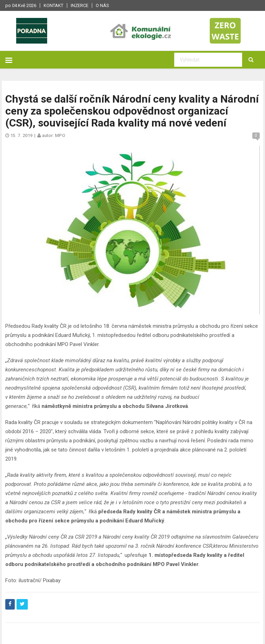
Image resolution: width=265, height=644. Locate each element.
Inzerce (80, 5)
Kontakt (53, 5)
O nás (102, 5)
